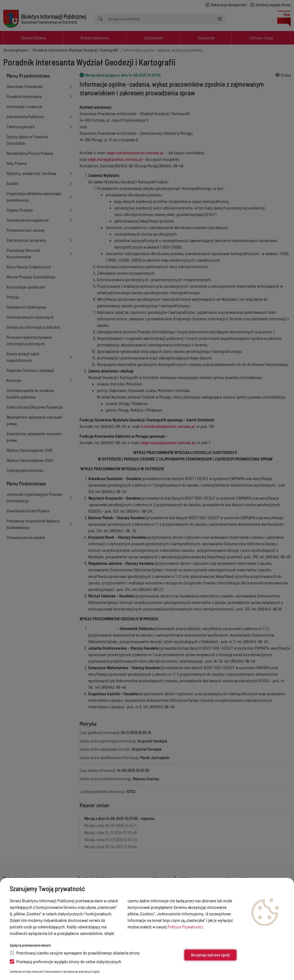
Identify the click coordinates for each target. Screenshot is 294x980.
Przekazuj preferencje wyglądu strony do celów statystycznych (66, 961)
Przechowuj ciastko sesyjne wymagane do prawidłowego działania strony (75, 953)
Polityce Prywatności (185, 927)
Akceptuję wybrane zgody (210, 955)
